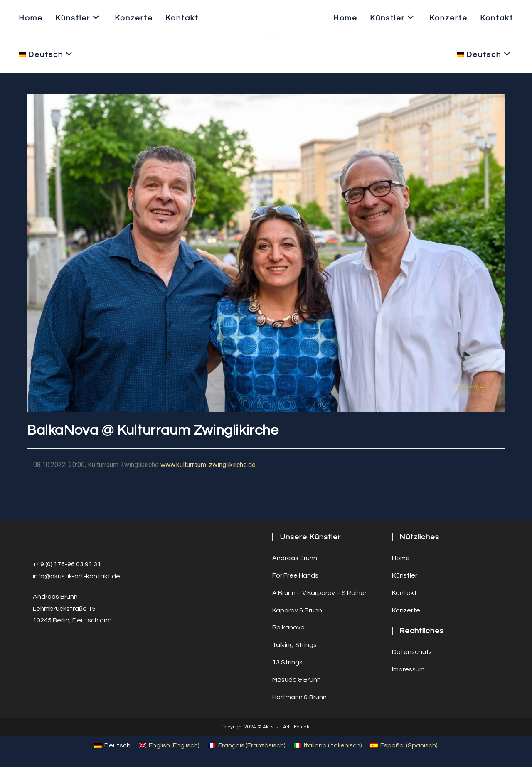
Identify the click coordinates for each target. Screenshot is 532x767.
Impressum (408, 669)
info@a (44, 576)
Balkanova (288, 627)
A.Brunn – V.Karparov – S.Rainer (319, 593)
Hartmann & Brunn (299, 697)
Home (401, 558)
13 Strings (287, 662)
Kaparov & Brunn (297, 610)
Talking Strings (294, 645)
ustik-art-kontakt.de (89, 576)
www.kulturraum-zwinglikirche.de (208, 465)
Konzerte (406, 610)
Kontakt (404, 593)
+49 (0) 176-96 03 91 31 (67, 564)
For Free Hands (295, 575)
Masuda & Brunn (297, 680)
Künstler (405, 575)
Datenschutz (412, 652)
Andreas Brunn (295, 558)
